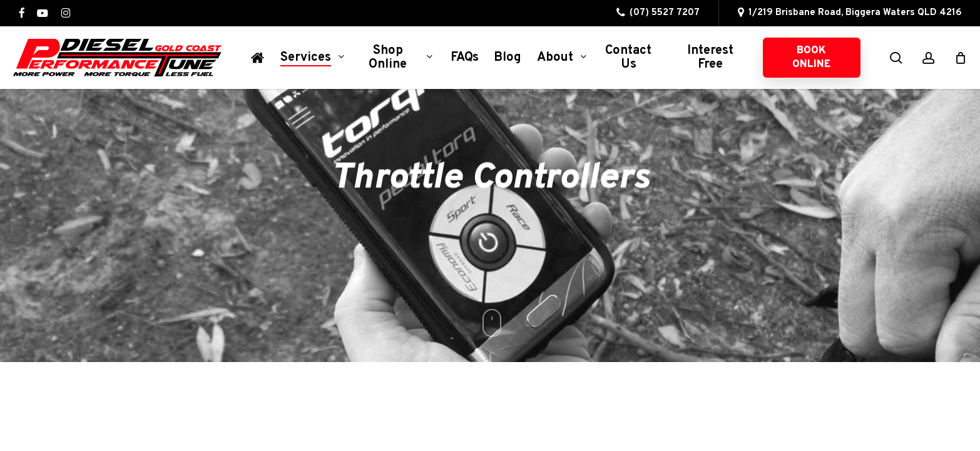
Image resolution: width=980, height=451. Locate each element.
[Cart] (961, 58)
